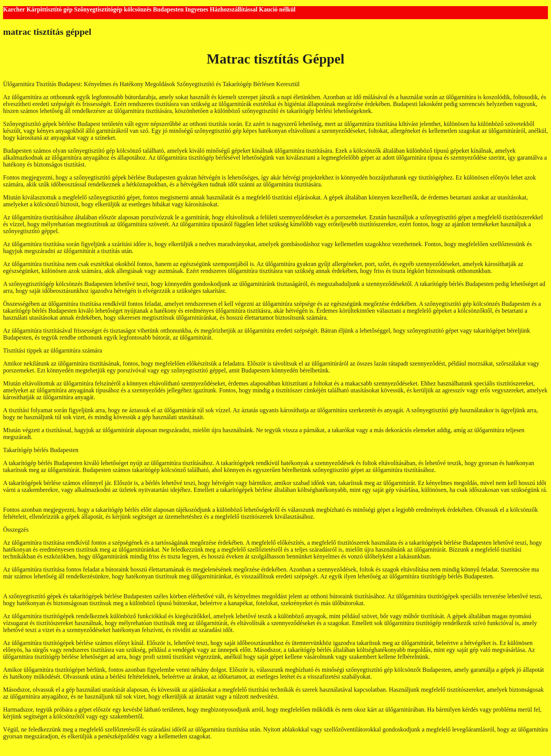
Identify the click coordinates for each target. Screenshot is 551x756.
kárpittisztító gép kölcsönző (363, 318)
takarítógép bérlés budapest (408, 111)
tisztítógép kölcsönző (161, 251)
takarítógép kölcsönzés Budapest (364, 184)
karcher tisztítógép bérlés (92, 231)
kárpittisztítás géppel (458, 556)
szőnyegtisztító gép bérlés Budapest (264, 204)
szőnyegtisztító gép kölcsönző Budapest (381, 370)
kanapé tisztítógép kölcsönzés (264, 291)
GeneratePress (146, 749)
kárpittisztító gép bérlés (243, 337)
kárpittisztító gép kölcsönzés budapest (363, 517)
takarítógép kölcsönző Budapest (157, 138)
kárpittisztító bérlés (54, 530)
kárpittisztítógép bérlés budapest (43, 497)
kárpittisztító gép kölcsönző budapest (80, 437)
